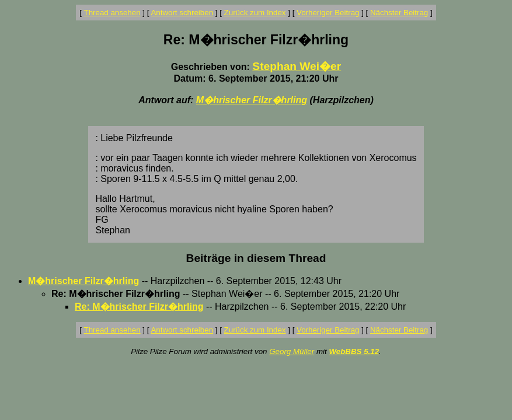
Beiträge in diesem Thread (256, 258)
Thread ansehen (112, 13)
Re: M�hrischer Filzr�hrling (139, 307)
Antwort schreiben (182, 13)
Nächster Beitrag (399, 13)
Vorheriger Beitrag (328, 13)
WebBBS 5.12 (354, 351)
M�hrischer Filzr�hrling (252, 100)
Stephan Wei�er (297, 66)
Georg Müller (292, 351)
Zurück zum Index (255, 13)
